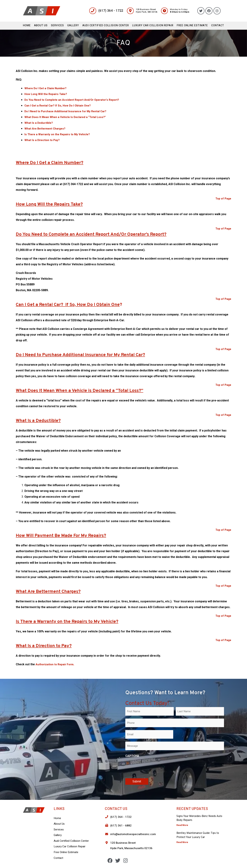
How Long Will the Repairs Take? (47, 94)
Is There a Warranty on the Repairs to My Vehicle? (58, 134)
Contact (218, 25)
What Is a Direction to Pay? (43, 140)
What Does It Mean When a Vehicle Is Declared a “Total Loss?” (67, 117)
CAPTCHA (132, 756)
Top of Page (223, 199)
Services (57, 25)
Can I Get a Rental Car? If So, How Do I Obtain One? (59, 106)
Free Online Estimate (192, 25)
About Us (41, 25)
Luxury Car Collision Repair (153, 25)
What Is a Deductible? (39, 123)
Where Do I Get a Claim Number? (46, 88)
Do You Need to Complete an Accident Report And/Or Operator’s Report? (74, 100)
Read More (182, 825)
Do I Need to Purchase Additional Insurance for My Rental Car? (67, 111)
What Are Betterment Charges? (46, 129)
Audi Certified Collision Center (106, 25)
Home (27, 25)
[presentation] (153, 767)
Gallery (73, 25)
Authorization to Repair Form (55, 664)
